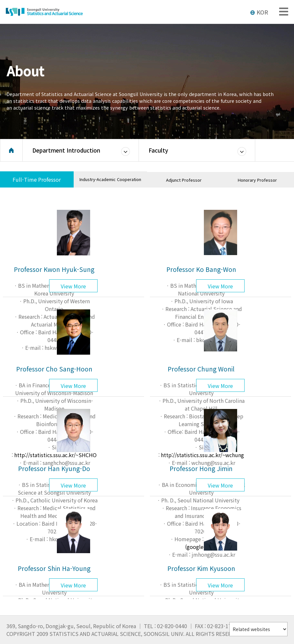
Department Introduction (66, 150)
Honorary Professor (257, 180)
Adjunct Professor (184, 180)
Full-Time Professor (37, 179)
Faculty (158, 150)
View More (73, 286)
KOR (259, 12)
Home (11, 150)
